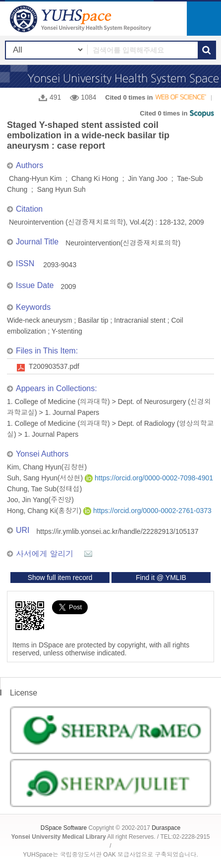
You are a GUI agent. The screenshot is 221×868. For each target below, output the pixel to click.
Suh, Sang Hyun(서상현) (46, 478)
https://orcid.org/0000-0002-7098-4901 (149, 478)
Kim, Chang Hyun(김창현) (47, 467)
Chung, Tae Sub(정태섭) (44, 489)
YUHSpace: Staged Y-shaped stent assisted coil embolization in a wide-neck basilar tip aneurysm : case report (82, 19)
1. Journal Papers (72, 412)
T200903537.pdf (54, 366)
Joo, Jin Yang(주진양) (40, 500)
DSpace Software (64, 828)
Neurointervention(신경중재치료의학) (123, 243)
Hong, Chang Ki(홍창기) (45, 511)
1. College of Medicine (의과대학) (58, 402)
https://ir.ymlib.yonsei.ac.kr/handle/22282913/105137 (118, 531)
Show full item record (60, 578)
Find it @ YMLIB (161, 578)
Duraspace (166, 828)
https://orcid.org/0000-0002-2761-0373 (147, 511)
